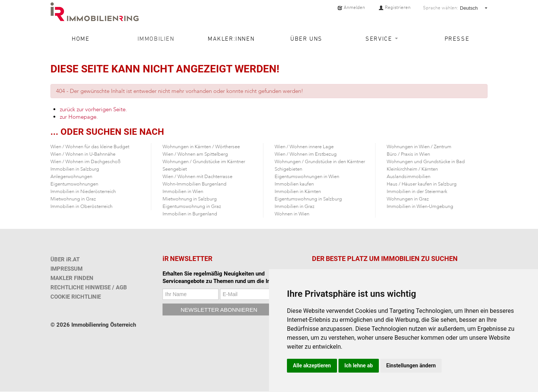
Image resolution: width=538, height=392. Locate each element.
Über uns (306, 38)
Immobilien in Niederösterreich (83, 192)
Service (382, 38)
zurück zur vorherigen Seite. (93, 109)
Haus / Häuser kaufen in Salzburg (422, 184)
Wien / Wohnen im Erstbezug (306, 154)
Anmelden (351, 7)
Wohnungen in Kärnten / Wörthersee (201, 147)
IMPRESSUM (67, 269)
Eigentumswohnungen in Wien (307, 177)
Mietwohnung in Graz (73, 199)
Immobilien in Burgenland (190, 214)
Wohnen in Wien (292, 214)
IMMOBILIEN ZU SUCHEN (419, 259)
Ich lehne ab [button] (359, 365)
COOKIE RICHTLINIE (76, 297)
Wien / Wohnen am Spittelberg (195, 154)
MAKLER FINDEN (72, 278)
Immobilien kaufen (294, 184)
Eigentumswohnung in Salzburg (308, 199)
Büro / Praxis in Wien (408, 154)
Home (81, 38)
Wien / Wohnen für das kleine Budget (90, 147)
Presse (457, 38)
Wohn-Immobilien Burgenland (194, 184)
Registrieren (395, 7)
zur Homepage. (79, 117)
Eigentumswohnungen (74, 184)
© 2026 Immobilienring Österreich (93, 325)
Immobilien (156, 38)
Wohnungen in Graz (408, 199)
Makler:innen (231, 38)
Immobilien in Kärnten (298, 192)
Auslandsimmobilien (409, 177)
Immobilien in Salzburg (75, 169)
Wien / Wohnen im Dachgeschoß (86, 162)
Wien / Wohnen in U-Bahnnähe (83, 154)
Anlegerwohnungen (71, 177)
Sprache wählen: (440, 8)
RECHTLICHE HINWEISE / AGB (89, 287)
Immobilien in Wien (183, 192)
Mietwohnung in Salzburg (190, 199)
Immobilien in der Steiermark (417, 192)
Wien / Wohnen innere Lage (304, 147)
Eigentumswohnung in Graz (192, 206)
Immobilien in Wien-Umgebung (420, 206)
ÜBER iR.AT (65, 259)
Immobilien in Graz (295, 206)
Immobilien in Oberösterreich (81, 206)
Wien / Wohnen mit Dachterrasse (197, 177)
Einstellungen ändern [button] (411, 365)
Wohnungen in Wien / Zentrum (419, 147)
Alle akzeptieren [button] (312, 365)
